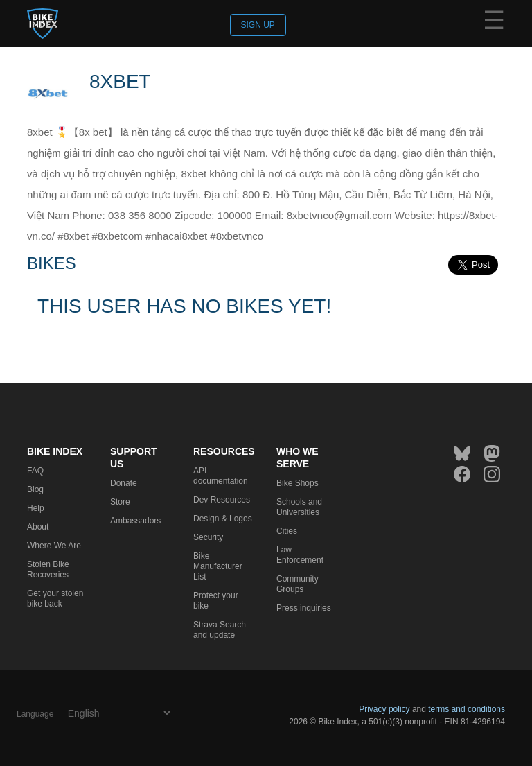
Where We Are (54, 546)
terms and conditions (467, 709)
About (38, 527)
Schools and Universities (299, 507)
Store (120, 502)
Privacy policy (384, 709)
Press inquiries (304, 608)
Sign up (258, 25)
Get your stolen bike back (55, 599)
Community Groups (298, 584)
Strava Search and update (220, 630)
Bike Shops (298, 483)
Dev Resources (222, 500)
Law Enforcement (300, 555)
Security (208, 537)
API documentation (221, 476)
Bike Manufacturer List (218, 566)
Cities (287, 531)
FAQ (35, 471)
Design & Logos (223, 519)
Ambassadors (135, 521)
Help (36, 508)
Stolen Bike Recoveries (48, 569)
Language (35, 714)
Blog (35, 489)
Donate (124, 483)
